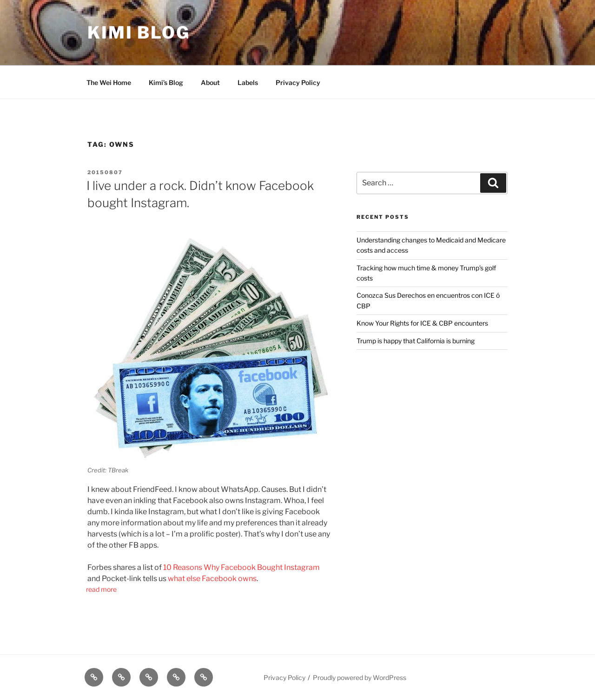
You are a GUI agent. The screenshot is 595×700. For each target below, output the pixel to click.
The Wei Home (109, 82)
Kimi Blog (139, 33)
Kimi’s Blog (166, 82)
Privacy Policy (298, 82)
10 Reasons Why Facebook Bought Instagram (241, 567)
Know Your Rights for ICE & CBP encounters (422, 323)
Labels (248, 82)
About (210, 82)
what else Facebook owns (212, 579)
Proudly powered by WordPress (360, 677)
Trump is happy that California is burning (416, 341)
